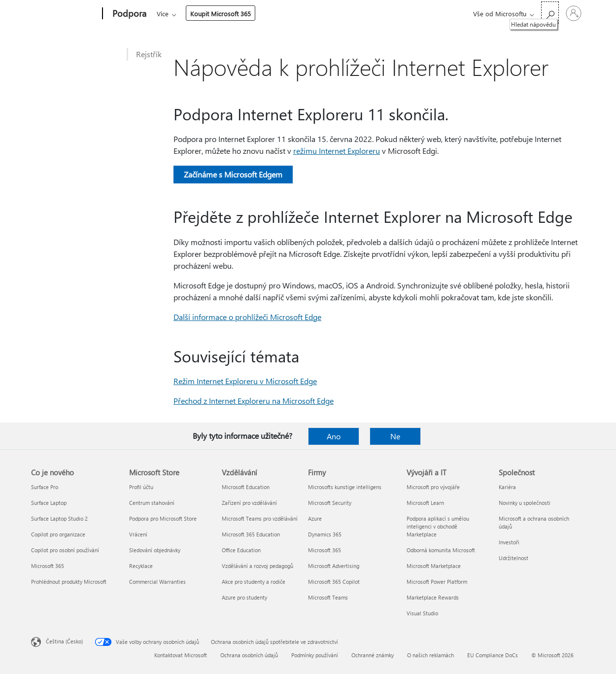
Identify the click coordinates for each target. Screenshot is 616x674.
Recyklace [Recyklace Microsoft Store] (141, 566)
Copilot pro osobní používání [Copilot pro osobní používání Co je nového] (65, 550)
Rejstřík (149, 54)
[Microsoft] (65, 14)
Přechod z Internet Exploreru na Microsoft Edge (254, 401)
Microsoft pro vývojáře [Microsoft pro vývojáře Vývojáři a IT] (433, 487)
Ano (334, 436)
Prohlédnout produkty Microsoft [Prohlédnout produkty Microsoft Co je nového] (69, 582)
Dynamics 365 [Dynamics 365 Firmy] (325, 534)
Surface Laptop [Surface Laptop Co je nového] (49, 503)
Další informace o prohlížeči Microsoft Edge (247, 317)
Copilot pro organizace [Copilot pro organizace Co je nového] (58, 534)
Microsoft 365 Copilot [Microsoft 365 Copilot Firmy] (334, 582)
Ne (395, 436)
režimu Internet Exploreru (337, 151)
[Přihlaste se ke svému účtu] (574, 13)
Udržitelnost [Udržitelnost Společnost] (513, 558)
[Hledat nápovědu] (550, 13)
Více (326, 14)
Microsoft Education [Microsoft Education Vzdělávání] (246, 487)
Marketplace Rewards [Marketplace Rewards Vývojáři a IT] (433, 597)
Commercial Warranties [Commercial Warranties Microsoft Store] (157, 582)
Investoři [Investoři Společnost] (509, 542)
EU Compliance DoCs (493, 655)
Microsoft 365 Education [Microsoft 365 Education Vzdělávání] (251, 534)
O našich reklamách (430, 655)
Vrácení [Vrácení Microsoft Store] (138, 534)
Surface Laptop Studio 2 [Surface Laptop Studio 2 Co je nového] (59, 518)
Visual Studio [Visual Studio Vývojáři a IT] (422, 613)
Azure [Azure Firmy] (315, 518)
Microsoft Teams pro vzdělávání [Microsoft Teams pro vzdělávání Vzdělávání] (260, 518)
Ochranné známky (373, 655)
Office (214, 14)
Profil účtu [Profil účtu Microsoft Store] (141, 487)
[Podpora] (128, 14)
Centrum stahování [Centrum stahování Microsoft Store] (152, 503)
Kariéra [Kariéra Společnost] (507, 487)
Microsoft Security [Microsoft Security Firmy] (330, 503)
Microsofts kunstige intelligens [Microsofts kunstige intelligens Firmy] (345, 487)
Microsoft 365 (175, 14)
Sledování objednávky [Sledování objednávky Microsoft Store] (155, 550)
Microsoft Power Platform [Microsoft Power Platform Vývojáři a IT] (437, 582)
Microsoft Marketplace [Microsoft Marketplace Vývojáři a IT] (434, 566)
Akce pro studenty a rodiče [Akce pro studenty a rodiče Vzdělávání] (254, 582)
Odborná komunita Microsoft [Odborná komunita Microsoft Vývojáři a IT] (441, 550)
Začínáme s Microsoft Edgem (233, 174)
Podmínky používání (315, 655)
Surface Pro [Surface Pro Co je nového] (45, 487)
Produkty (248, 14)
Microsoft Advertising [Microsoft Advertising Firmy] (334, 566)
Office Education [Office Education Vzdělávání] (241, 550)
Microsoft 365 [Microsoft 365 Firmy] (325, 550)
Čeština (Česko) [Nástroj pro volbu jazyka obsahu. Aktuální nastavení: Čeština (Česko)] (64, 641)
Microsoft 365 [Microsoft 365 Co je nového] (48, 566)
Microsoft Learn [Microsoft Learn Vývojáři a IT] (425, 503)
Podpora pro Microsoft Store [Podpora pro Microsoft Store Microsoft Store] (163, 518)
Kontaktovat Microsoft (181, 655)
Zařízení (290, 14)
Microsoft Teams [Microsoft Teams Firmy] (328, 597)
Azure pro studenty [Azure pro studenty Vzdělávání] (244, 597)
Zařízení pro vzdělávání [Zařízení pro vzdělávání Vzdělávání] (249, 503)
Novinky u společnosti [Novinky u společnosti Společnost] (525, 503)
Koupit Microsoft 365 (384, 14)
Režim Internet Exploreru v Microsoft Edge (245, 381)
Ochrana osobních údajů (249, 655)
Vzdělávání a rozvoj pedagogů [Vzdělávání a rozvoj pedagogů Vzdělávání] (257, 566)
